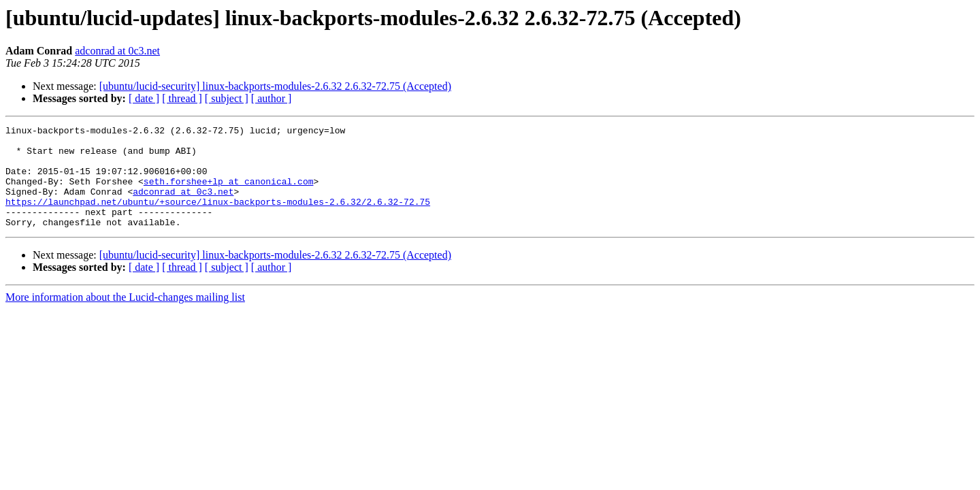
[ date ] (144, 98)
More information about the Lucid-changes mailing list (125, 317)
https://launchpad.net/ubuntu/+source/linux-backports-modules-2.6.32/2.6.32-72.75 (218, 218)
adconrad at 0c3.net (117, 51)
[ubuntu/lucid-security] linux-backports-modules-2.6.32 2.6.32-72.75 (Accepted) (275, 86)
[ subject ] (227, 98)
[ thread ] (182, 98)
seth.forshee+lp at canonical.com (229, 193)
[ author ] (272, 98)
